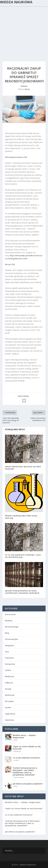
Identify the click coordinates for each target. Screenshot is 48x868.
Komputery (10, 664)
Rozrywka (9, 701)
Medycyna (10, 676)
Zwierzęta (9, 720)
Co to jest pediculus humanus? (26, 758)
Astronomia (10, 614)
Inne (7, 652)
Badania (24, 86)
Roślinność (10, 695)
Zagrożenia (10, 714)
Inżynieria (9, 658)
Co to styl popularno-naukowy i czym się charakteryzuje (23, 556)
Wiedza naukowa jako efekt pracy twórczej (21, 517)
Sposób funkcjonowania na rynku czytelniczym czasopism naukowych (22, 592)
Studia (8, 707)
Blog (7, 633)
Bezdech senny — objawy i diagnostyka (24, 736)
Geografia (9, 645)
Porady (8, 689)
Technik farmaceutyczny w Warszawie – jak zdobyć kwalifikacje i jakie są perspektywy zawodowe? (25, 771)
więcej (27, 89)
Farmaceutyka (11, 639)
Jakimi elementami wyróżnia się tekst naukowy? (23, 468)
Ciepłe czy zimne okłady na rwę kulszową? (27, 748)
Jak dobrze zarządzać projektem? (28, 784)
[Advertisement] (24, 32)
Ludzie (8, 670)
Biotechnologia (12, 627)
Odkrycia (9, 683)
